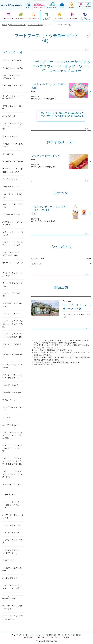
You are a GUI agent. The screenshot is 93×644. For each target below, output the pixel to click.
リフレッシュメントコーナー (13, 107)
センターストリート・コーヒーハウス (13, 97)
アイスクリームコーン (12, 60)
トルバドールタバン (11, 385)
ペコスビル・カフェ (11, 314)
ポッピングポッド (10, 578)
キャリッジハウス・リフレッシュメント (13, 618)
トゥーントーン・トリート (13, 486)
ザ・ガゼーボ (8, 154)
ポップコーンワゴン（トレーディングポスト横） (13, 336)
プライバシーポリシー (34, 635)
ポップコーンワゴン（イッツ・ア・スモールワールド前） (13, 435)
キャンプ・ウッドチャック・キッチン (13, 274)
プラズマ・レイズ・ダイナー (13, 569)
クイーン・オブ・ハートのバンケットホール (13, 376)
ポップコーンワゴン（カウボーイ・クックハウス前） (13, 324)
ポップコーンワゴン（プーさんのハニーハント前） (13, 448)
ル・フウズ (7, 418)
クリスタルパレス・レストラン (13, 145)
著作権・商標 (29, 637)
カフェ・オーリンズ (11, 137)
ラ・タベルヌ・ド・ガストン (13, 409)
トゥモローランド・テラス (13, 541)
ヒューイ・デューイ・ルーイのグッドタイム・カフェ (13, 505)
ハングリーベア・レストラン (13, 295)
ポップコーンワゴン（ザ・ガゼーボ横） (11, 254)
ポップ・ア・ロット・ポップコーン (13, 516)
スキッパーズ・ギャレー (13, 162)
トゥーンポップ (9, 495)
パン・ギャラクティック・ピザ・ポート (12, 552)
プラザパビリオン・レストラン (13, 305)
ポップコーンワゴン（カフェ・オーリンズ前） (13, 244)
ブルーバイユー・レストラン (13, 195)
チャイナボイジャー (11, 179)
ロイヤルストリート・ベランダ (13, 233)
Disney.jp (66, 637)
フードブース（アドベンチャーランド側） (13, 597)
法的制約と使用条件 (53, 635)
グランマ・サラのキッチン (13, 346)
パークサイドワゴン (11, 187)
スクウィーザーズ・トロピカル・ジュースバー (13, 170)
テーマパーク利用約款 (73, 635)
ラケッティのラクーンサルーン (13, 356)
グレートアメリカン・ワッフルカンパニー (13, 77)
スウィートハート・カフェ (13, 87)
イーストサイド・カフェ (13, 68)
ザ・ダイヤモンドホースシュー (13, 284)
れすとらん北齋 (9, 116)
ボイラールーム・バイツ (13, 214)
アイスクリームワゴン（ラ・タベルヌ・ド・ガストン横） (13, 474)
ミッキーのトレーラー (12, 525)
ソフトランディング (11, 533)
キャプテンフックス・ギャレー (13, 366)
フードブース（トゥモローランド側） (13, 607)
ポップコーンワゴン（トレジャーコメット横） (13, 587)
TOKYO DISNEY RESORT (12, 5)
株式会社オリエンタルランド (48, 637)
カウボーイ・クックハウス (13, 264)
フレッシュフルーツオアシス (13, 206)
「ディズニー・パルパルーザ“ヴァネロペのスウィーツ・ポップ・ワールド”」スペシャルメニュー (61, 116)
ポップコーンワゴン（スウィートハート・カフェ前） (13, 126)
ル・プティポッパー (11, 425)
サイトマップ (17, 635)
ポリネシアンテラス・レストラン (13, 223)
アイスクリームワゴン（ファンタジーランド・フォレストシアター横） (13, 461)
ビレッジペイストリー (12, 393)
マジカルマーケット (11, 400)
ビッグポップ (8, 560)
